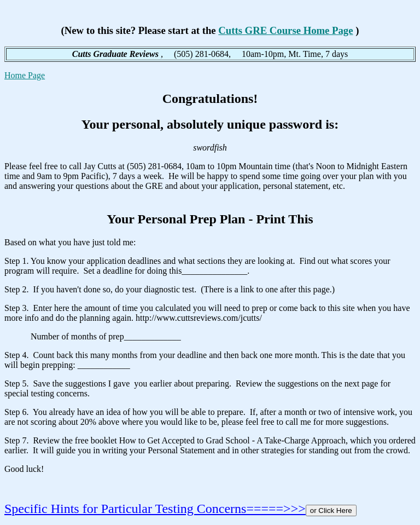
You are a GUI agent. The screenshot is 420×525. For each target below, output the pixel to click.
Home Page (25, 75)
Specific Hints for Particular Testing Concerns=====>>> (155, 509)
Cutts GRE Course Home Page (285, 30)
